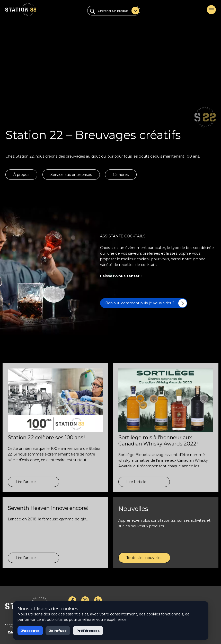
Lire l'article (26, 482)
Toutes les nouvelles (144, 558)
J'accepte (30, 631)
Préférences (88, 631)
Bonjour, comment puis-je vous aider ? (146, 303)
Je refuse (58, 631)
